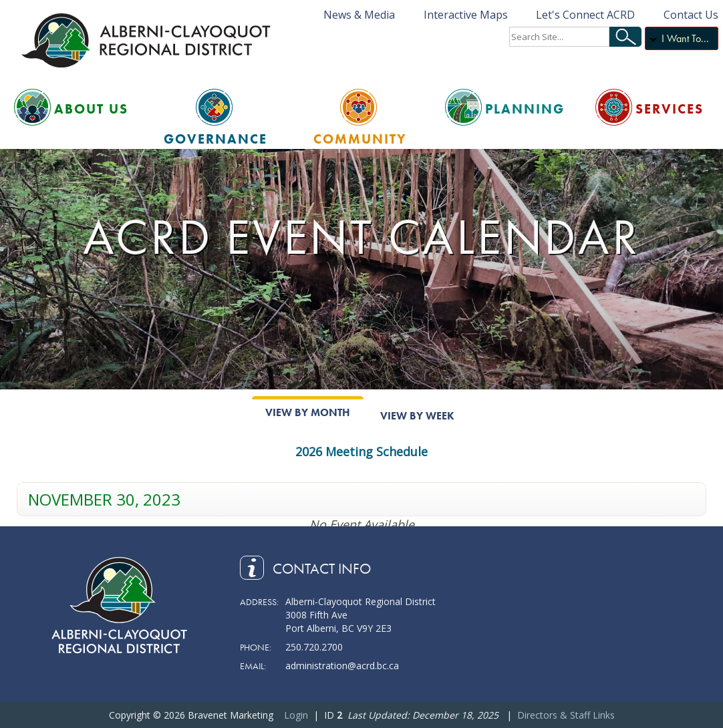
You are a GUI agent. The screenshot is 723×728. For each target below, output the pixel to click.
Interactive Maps (466, 15)
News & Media (359, 15)
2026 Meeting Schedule (361, 451)
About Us (91, 109)
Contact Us (691, 15)
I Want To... (685, 38)
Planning (525, 109)
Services (670, 109)
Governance (215, 139)
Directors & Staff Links (566, 715)
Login (296, 715)
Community (360, 139)
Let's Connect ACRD (585, 15)
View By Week (417, 416)
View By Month (308, 412)
